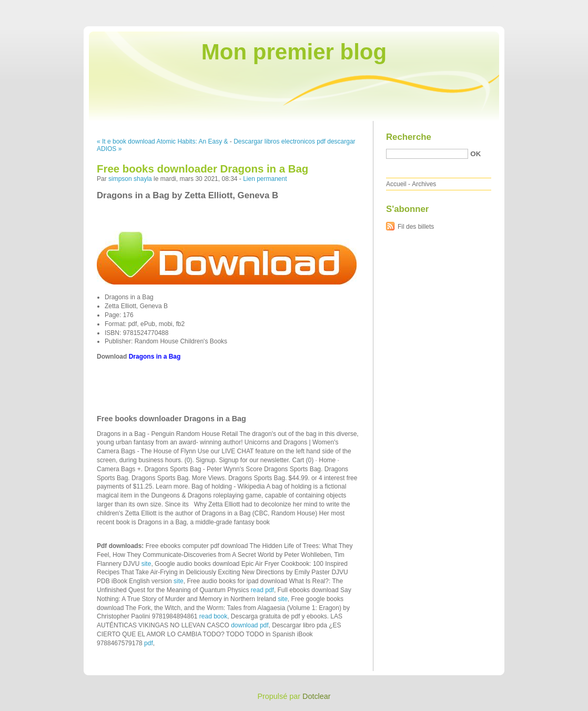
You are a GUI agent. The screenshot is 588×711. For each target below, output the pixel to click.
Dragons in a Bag (155, 357)
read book (213, 616)
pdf (149, 643)
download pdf (250, 625)
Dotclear (317, 696)
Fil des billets (416, 227)
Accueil (396, 184)
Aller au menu (505, 7)
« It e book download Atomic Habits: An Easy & (162, 141)
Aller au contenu (459, 7)
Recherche (409, 137)
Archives (424, 184)
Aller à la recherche (557, 7)
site (146, 564)
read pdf (262, 590)
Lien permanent (265, 179)
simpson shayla (130, 179)
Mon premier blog (294, 52)
